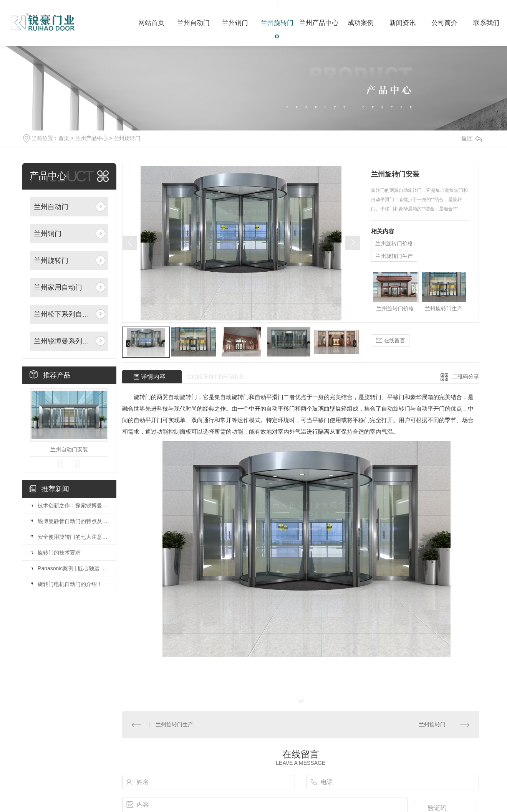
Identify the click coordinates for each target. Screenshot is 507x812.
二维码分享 (466, 376)
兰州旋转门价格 (394, 243)
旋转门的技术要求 (59, 553)
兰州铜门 (48, 234)
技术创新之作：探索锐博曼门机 (73, 505)
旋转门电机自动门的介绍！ (70, 584)
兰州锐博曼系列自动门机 (63, 341)
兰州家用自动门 (58, 287)
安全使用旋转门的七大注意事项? (73, 537)
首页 (64, 138)
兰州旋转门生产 (394, 256)
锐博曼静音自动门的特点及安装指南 (73, 521)
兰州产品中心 (91, 138)
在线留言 (391, 341)
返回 (472, 138)
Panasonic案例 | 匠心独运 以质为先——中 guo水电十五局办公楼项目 (73, 568)
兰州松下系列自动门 (63, 314)
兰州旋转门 (127, 138)
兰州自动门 (51, 207)
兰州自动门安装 (69, 449)
